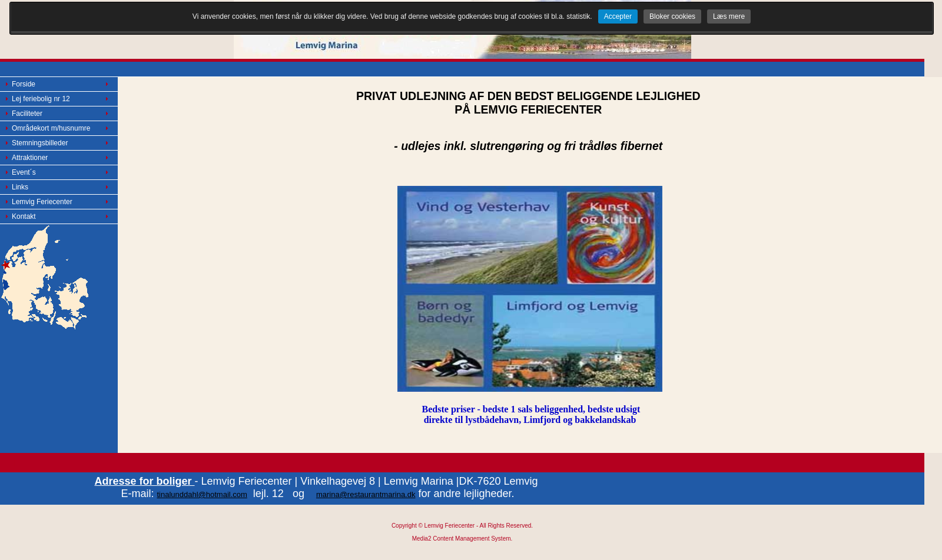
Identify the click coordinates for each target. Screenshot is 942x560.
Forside (24, 84)
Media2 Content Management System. (462, 539)
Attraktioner (30, 158)
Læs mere (729, 16)
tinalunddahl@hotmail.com (202, 494)
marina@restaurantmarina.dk (366, 494)
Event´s (24, 172)
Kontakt (24, 216)
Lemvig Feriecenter (42, 202)
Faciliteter (27, 114)
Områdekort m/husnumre (51, 128)
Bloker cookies (672, 16)
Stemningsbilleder (40, 143)
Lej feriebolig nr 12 (41, 99)
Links (20, 187)
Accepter (618, 16)
